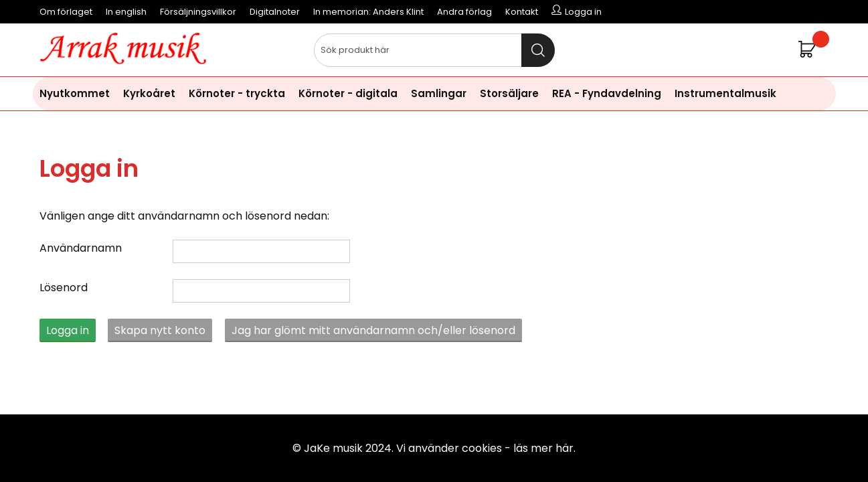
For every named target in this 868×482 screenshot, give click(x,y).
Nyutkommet (75, 93)
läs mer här (543, 448)
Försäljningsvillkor (198, 12)
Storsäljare (509, 93)
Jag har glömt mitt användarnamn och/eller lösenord (373, 330)
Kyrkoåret (149, 93)
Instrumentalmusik (725, 93)
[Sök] (434, 50)
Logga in (68, 330)
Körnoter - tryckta (237, 93)
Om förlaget (66, 12)
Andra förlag (464, 12)
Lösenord (64, 288)
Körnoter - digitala (348, 93)
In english (126, 12)
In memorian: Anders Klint (368, 12)
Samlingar (439, 93)
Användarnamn (81, 248)
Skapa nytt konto (160, 330)
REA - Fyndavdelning (607, 93)
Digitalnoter (275, 12)
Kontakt (522, 12)
